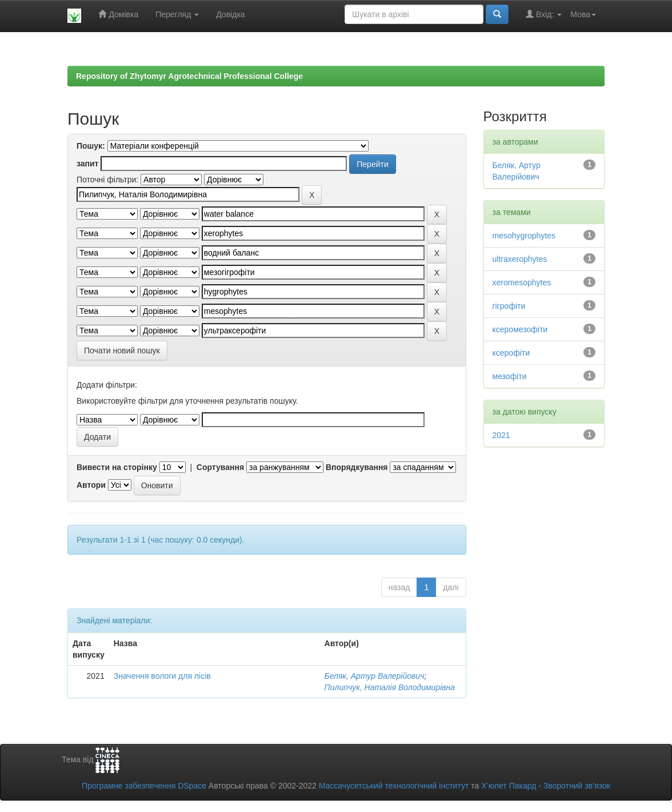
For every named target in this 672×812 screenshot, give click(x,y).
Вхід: (544, 14)
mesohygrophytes (524, 236)
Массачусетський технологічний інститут (394, 786)
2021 (501, 435)
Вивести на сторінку (117, 467)
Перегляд (177, 14)
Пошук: (91, 146)
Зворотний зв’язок (577, 786)
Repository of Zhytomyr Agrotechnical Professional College (189, 76)
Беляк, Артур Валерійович (375, 676)
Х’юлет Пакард (509, 786)
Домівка (118, 14)
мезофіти (510, 376)
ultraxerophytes (520, 259)
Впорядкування (357, 467)
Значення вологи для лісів (162, 676)
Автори (91, 485)
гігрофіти (509, 306)
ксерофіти (511, 353)
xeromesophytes (522, 282)
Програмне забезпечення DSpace (144, 786)
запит (87, 164)
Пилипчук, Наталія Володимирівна (390, 687)
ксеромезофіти (520, 329)
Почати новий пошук (122, 351)
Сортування (220, 467)
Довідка (230, 14)
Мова (583, 14)
